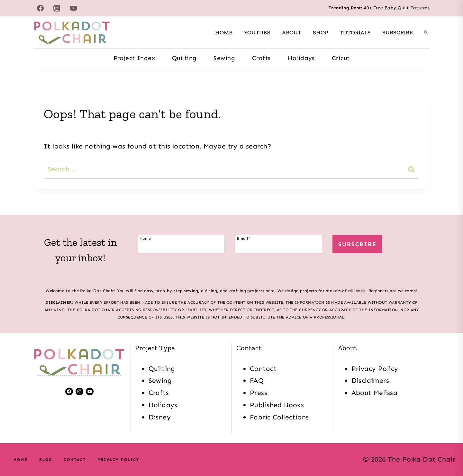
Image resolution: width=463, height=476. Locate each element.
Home (224, 32)
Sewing (224, 58)
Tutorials (355, 32)
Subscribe (398, 32)
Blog (46, 460)
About (292, 32)
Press (259, 393)
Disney (160, 417)
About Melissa (374, 393)
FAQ (257, 381)
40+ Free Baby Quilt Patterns (397, 8)
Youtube (257, 32)
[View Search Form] (426, 32)
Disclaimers (370, 381)
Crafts (261, 58)
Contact (263, 369)
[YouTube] (74, 8)
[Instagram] (57, 8)
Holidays (301, 58)
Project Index (134, 58)
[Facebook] (40, 8)
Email (244, 238)
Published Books (277, 405)
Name (145, 238)
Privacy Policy (375, 369)
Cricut (341, 58)
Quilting (184, 58)
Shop (320, 32)
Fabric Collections (279, 417)
